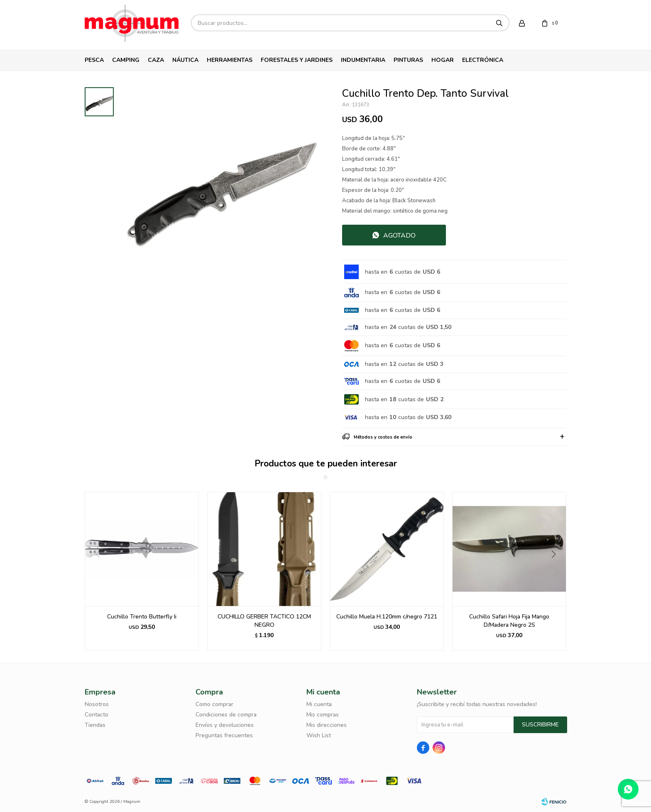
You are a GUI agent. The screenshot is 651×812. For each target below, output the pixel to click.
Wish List (319, 735)
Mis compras (323, 715)
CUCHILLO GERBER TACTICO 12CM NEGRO (264, 621)
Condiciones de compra (226, 715)
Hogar (443, 60)
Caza (156, 60)
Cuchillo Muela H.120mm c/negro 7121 (387, 617)
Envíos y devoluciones (225, 725)
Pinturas (408, 60)
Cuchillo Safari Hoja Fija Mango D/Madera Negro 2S (509, 621)
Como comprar (214, 704)
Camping (126, 60)
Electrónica (483, 60)
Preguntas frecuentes (224, 735)
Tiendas (95, 725)
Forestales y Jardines (297, 60)
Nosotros (97, 704)
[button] (557, 571)
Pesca (94, 60)
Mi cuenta (319, 704)
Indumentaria (363, 60)
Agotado (399, 236)
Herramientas (230, 60)
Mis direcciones (327, 725)
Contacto (97, 715)
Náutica (185, 60)
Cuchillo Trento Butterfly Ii (142, 617)
